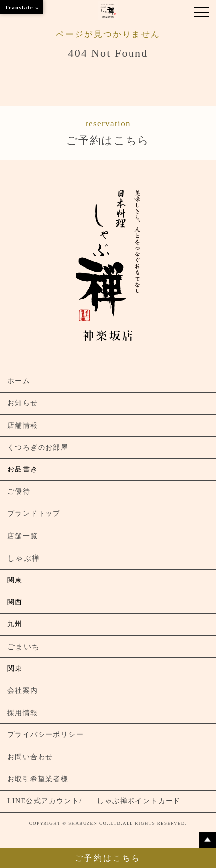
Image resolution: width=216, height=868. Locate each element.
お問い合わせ (30, 757)
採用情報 (23, 713)
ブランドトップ (34, 514)
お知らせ (23, 403)
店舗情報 (23, 425)
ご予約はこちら (108, 132)
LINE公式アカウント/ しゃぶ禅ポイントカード (94, 801)
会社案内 (23, 691)
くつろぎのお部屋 (38, 448)
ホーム (19, 381)
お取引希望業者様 (38, 779)
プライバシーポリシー (45, 735)
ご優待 (19, 491)
